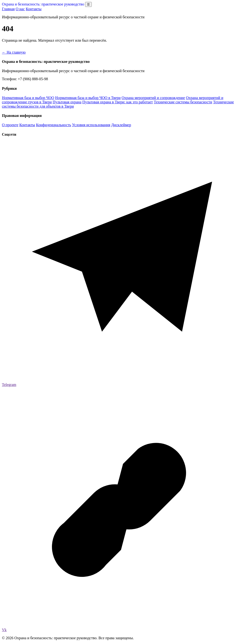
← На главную (14, 52)
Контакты (34, 9)
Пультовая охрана (67, 102)
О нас (20, 9)
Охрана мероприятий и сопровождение (153, 98)
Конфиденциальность (53, 125)
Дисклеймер (121, 125)
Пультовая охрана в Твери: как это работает (118, 102)
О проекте (10, 125)
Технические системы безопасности (183, 102)
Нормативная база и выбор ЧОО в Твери (88, 98)
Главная (8, 9)
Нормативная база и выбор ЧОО (28, 98)
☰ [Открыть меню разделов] (88, 4)
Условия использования (91, 125)
